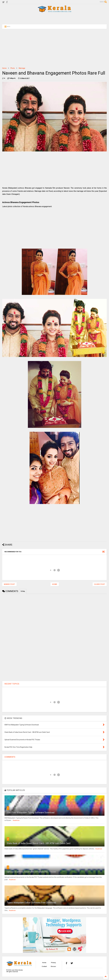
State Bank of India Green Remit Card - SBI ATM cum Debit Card (39, 843)
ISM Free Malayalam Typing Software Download (31, 813)
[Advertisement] (54, 18)
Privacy (53, 963)
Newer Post (9, 584)
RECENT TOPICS (12, 684)
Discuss (53, 966)
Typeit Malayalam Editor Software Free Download (31, 903)
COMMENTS (10, 757)
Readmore (16, 820)
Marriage (22, 68)
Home (4, 68)
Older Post (100, 584)
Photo (13, 68)
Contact (44, 966)
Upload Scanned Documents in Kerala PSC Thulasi (31, 872)
